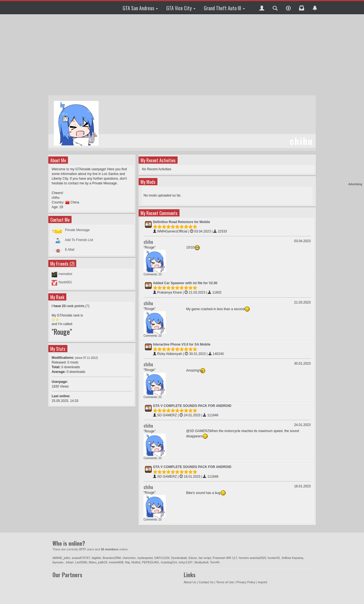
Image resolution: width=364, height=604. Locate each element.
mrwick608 (116, 562)
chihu (148, 242)
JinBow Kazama (292, 558)
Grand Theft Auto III (224, 8)
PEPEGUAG (151, 562)
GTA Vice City (181, 8)
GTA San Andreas (140, 8)
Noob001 (65, 282)
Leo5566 (81, 562)
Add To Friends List (79, 240)
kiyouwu (58, 562)
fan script (205, 558)
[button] (262, 7)
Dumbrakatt (179, 558)
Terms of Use (225, 582)
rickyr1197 (185, 562)
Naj (127, 562)
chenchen (129, 558)
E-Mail (70, 250)
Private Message (77, 230)
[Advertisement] (341, 100)
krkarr (70, 562)
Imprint (263, 582)
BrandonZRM (112, 558)
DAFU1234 (162, 558)
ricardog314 (169, 562)
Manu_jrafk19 (98, 562)
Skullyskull (201, 562)
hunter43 (274, 558)
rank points (76, 306)
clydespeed (145, 558)
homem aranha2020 (252, 558)
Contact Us (206, 582)
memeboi (65, 274)
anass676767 (81, 558)
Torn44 (215, 562)
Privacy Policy (246, 582)
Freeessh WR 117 (225, 558)
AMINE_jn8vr (61, 558)
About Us (190, 582)
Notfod (136, 562)
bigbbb (97, 558)
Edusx (193, 558)
